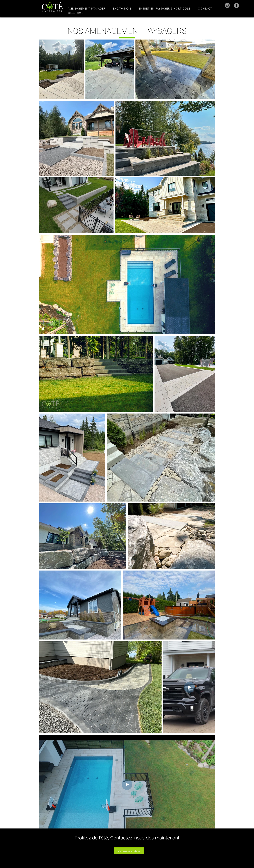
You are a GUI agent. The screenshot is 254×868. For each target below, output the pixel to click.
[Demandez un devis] (129, 851)
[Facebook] (237, 5)
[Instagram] (227, 5)
